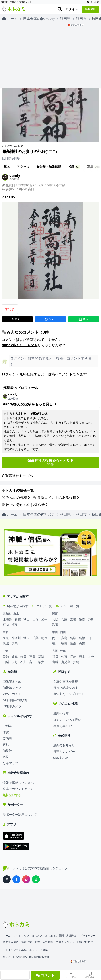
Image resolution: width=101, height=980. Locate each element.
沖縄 (76, 662)
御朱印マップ (12, 688)
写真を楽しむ (62, 726)
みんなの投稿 (16, 497)
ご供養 (7, 738)
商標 (37, 942)
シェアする (70, 976)
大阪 (55, 619)
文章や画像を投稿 (66, 681)
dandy (13, 394)
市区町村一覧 (67, 606)
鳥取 (73, 638)
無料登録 (27, 374)
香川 (55, 643)
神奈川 (16, 638)
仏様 (6, 757)
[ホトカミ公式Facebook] (16, 879)
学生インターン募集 (15, 950)
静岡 (23, 657)
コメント (45, 975)
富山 (32, 662)
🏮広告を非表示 (76, 25)
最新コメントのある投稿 (56, 497)
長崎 (73, 657)
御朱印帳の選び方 (15, 700)
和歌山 (57, 625)
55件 (50, 462)
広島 (64, 638)
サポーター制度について (20, 814)
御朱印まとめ (12, 681)
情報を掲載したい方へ (18, 783)
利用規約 (72, 936)
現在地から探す (16, 606)
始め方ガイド (12, 694)
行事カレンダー (64, 751)
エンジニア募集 (39, 950)
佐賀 (64, 657)
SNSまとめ (61, 758)
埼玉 (27, 638)
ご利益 (7, 726)
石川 (23, 662)
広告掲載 (48, 942)
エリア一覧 (42, 606)
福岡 (55, 657)
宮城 (6, 625)
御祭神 (7, 751)
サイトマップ (21, 936)
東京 (6, 638)
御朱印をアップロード (69, 694)
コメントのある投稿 (67, 720)
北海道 (7, 619)
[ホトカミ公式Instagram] (26, 879)
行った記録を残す (66, 688)
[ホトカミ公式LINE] (36, 879)
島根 (82, 638)
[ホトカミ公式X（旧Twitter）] (7, 879)
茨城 (6, 643)
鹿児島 (66, 662)
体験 (6, 732)
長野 (15, 662)
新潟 (41, 657)
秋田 (27, 619)
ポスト (17, 319)
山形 (35, 619)
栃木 (44, 638)
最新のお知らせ (64, 745)
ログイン (9, 374)
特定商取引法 (11, 942)
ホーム (7, 936)
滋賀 (82, 619)
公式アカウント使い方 (18, 789)
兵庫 (64, 619)
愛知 (6, 657)
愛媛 (73, 643)
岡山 (55, 638)
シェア (50, 319)
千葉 (35, 638)
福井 (41, 662)
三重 (32, 657)
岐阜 (15, 657)
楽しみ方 (93, 2)
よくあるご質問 (54, 936)
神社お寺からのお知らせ (25, 505)
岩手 (44, 619)
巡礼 (6, 744)
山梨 (6, 662)
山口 (91, 638)
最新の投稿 (61, 713)
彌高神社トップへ (17, 476)
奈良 (91, 619)
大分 (91, 657)
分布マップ (10, 763)
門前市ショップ (65, 942)
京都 (73, 619)
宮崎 (55, 662)
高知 (82, 643)
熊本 (82, 657)
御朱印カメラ (12, 706)
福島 (15, 625)
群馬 (15, 643)
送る (84, 319)
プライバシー (88, 936)
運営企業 (27, 942)
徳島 (64, 643)
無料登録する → (14, 795)
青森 (18, 619)
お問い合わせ (91, 976)
